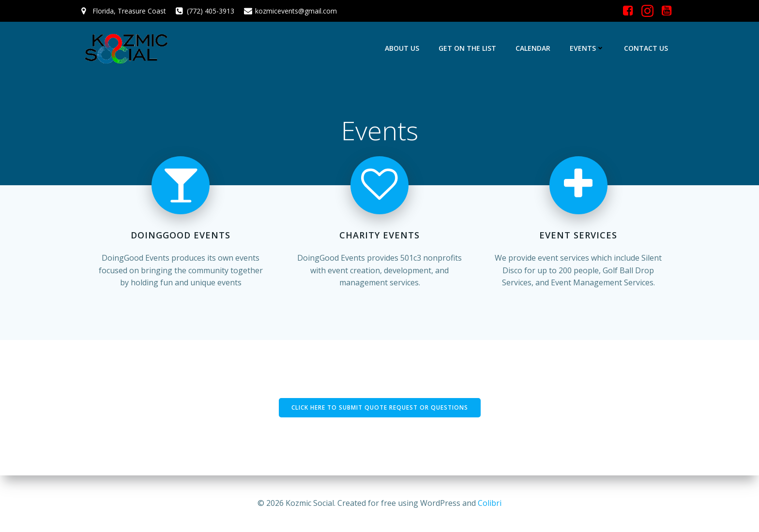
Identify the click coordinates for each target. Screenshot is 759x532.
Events (587, 48)
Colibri (490, 503)
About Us (402, 48)
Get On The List (467, 48)
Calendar (533, 48)
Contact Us (646, 48)
